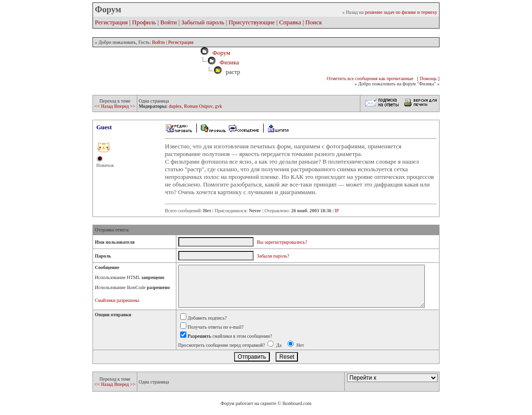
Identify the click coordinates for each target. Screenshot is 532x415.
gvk (219, 106)
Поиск (314, 22)
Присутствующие (252, 22)
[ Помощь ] (428, 78)
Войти (169, 22)
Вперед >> (125, 106)
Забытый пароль (203, 22)
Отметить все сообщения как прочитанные (370, 78)
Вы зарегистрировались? (282, 242)
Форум (220, 53)
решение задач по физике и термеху (401, 12)
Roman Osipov (198, 106)
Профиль (144, 22)
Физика (229, 62)
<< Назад (104, 106)
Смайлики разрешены (117, 300)
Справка (290, 22)
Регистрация (111, 22)
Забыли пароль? (273, 256)
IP (337, 211)
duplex (175, 106)
